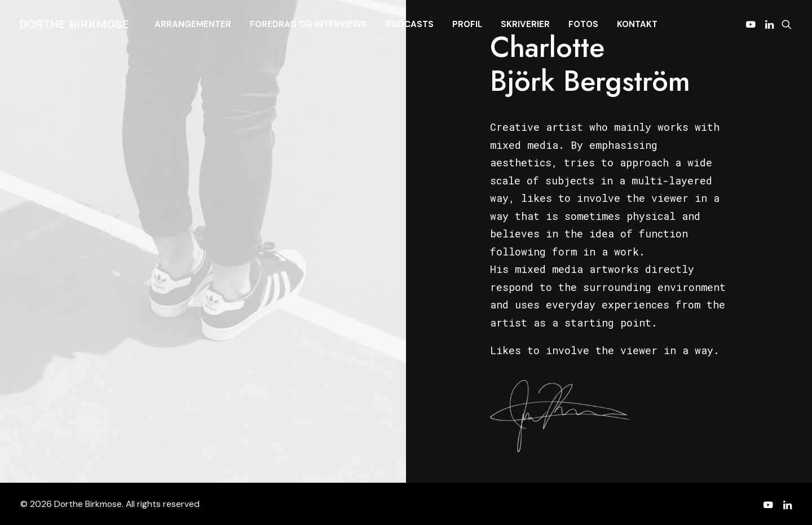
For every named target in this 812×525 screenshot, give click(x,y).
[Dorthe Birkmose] (76, 24)
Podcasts (410, 24)
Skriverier (525, 24)
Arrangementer (193, 24)
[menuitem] (193, 24)
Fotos (583, 24)
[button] (753, 24)
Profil (467, 24)
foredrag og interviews (308, 24)
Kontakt (637, 24)
